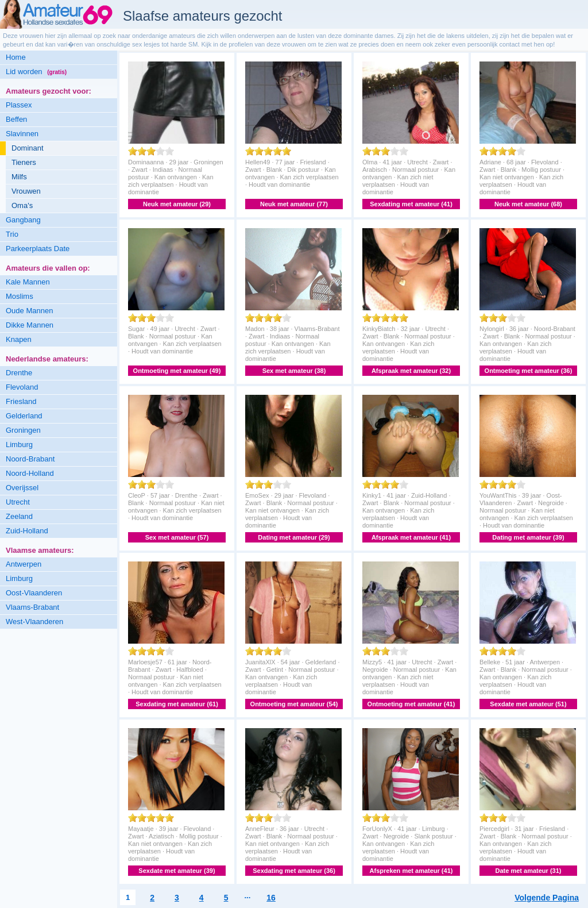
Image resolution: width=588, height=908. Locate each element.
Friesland (21, 401)
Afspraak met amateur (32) (411, 371)
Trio (12, 234)
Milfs (19, 177)
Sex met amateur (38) (294, 371)
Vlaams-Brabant (32, 607)
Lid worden (36, 72)
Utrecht (18, 502)
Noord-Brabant (30, 459)
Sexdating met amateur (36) (294, 871)
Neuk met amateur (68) (528, 204)
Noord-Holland (30, 473)
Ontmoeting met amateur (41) (411, 704)
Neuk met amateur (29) (177, 204)
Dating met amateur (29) (294, 537)
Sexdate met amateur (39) (177, 871)
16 (271, 898)
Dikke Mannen (30, 325)
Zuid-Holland (27, 531)
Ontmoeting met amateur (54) (294, 704)
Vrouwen (26, 191)
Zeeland (19, 516)
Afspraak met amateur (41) (411, 537)
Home (16, 57)
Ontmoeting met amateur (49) (177, 371)
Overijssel (22, 488)
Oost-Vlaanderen (34, 593)
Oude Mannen (29, 311)
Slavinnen (22, 134)
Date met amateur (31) (529, 871)
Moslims (20, 296)
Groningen (23, 430)
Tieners (24, 162)
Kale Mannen (28, 282)
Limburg (19, 445)
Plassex (19, 105)
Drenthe (19, 373)
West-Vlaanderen (34, 622)
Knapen (19, 339)
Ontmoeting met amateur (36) (529, 371)
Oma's (22, 205)
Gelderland (24, 416)
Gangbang (23, 220)
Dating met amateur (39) (528, 537)
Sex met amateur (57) (177, 537)
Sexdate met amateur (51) (528, 704)
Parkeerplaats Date (38, 249)
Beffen (16, 119)
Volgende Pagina (547, 898)
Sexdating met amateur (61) (177, 704)
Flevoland (22, 387)
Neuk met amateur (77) (294, 204)
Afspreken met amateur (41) (411, 871)
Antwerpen (24, 564)
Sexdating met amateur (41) (411, 204)
